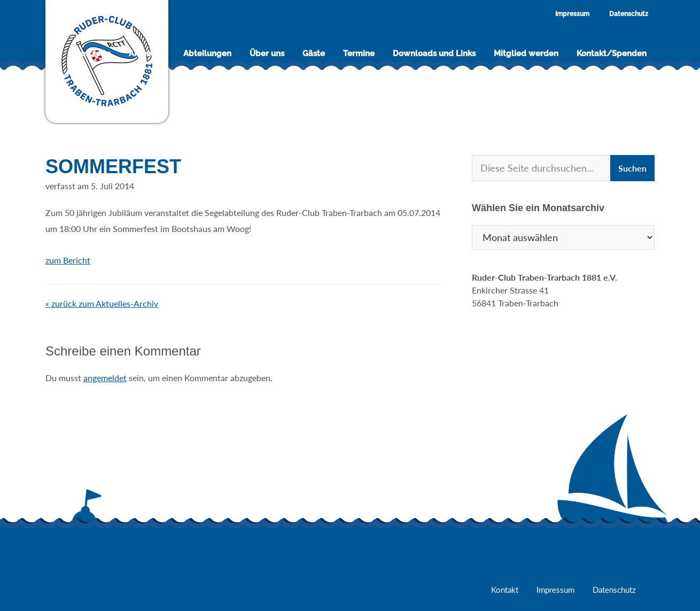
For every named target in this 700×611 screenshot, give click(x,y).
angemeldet (105, 378)
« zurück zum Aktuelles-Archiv (102, 303)
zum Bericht (75, 260)
